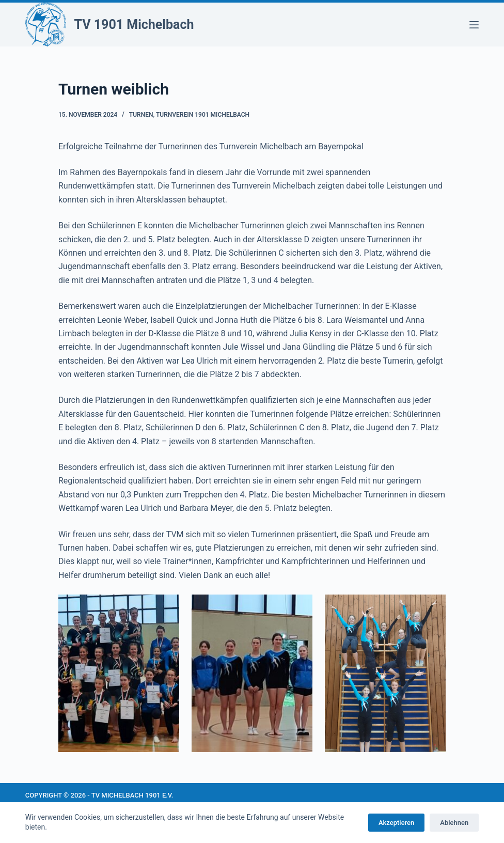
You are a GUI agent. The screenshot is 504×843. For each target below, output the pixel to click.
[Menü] (474, 25)
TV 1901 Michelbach (134, 25)
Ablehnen (454, 823)
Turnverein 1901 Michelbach (203, 115)
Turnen (141, 115)
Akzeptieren (396, 823)
